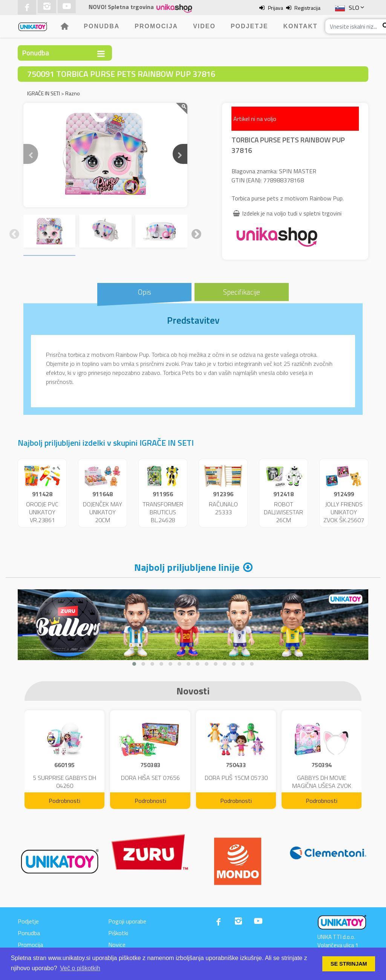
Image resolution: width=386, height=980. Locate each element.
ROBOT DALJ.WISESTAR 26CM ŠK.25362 (283, 516)
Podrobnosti (64, 801)
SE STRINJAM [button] (349, 964)
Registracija (307, 8)
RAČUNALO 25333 (223, 508)
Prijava (276, 8)
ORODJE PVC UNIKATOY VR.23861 (42, 512)
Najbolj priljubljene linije (187, 567)
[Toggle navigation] (101, 54)
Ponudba (102, 26)
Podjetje (250, 26)
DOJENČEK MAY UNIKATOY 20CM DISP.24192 (103, 516)
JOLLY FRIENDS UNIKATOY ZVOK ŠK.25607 (344, 512)
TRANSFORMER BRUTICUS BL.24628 (163, 512)
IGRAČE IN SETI (44, 93)
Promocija (156, 26)
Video (204, 26)
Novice (117, 945)
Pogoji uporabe (127, 921)
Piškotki (118, 933)
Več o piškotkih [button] (80, 968)
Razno (73, 93)
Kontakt (301, 26)
